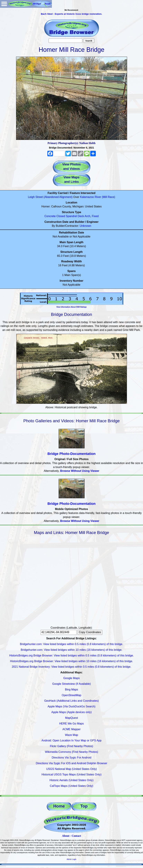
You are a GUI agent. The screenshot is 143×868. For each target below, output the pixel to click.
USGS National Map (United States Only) (71, 769)
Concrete (50, 216)
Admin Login (72, 859)
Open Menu (4, 4)
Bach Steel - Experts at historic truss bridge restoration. (71, 14)
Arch (87, 216)
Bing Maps (72, 690)
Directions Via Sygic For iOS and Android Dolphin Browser (71, 763)
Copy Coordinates (90, 632)
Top (84, 806)
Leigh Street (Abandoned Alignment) (50, 197)
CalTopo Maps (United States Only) (71, 786)
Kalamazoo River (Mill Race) (98, 197)
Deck (81, 216)
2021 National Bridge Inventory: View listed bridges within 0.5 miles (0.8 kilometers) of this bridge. (71, 667)
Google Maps (71, 678)
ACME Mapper (71, 729)
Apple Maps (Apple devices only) (71, 712)
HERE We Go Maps (72, 724)
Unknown (86, 226)
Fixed (95, 216)
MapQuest (72, 718)
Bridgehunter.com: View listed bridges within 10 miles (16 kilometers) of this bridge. (72, 650)
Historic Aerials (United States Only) (71, 780)
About (66, 836)
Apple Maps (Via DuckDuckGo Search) (71, 706)
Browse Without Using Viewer (80, 471)
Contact (76, 836)
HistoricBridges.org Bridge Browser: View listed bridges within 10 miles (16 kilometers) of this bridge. (71, 661)
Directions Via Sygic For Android (71, 758)
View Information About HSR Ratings (71, 307)
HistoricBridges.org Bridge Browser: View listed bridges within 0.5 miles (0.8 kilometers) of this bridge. (72, 655)
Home (59, 806)
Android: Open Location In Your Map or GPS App (71, 740)
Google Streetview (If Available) (71, 684)
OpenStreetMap (71, 695)
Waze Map (72, 735)
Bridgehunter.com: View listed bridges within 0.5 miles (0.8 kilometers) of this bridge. (71, 644)
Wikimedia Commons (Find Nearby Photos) (72, 752)
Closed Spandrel (67, 216)
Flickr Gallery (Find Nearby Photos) (72, 746)
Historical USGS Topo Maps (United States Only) (71, 774)
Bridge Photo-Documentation (72, 454)
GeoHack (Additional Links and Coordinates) (72, 701)
